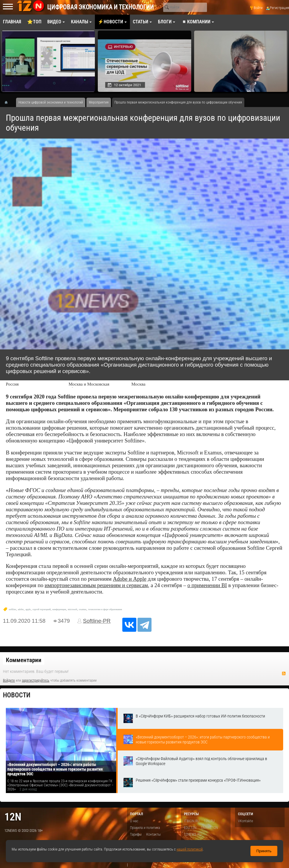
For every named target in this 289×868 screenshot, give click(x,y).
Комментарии (24, 660)
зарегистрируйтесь (36, 680)
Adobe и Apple (130, 579)
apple (28, 609)
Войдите (9, 680)
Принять (264, 851)
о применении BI (207, 585)
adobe (21, 609)
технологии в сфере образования (105, 609)
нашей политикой (190, 849)
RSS (284, 673)
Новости (17, 695)
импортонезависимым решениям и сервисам (96, 585)
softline (12, 609)
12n (13, 817)
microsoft (72, 609)
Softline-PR (97, 621)
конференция (59, 609)
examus (83, 609)
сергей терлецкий (41, 609)
